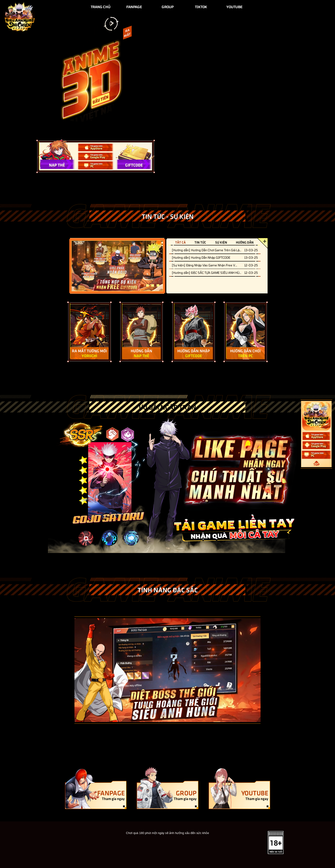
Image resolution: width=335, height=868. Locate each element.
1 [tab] (142, 285)
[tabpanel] (117, 266)
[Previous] (62, 670)
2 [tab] (147, 285)
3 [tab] (153, 285)
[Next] (273, 670)
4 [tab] (158, 285)
